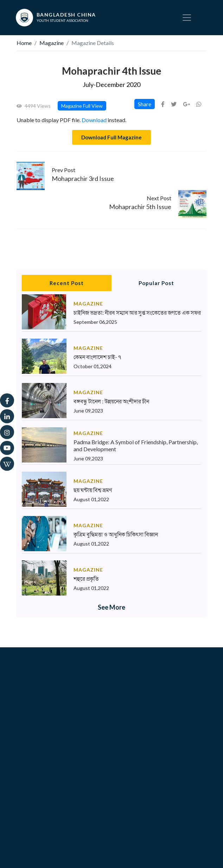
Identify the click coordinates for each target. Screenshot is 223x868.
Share (145, 104)
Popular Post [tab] (156, 283)
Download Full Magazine (111, 137)
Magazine (52, 43)
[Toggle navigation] (187, 18)
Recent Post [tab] (67, 283)
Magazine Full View (82, 106)
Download (94, 120)
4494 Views (34, 106)
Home (24, 43)
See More (111, 607)
